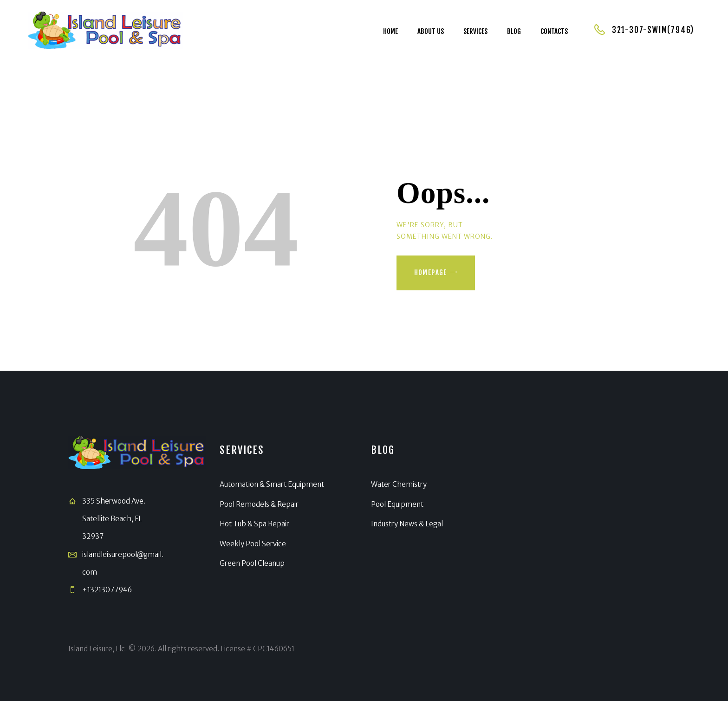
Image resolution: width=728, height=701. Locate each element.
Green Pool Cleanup (252, 563)
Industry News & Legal (407, 524)
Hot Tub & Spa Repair (254, 524)
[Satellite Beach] (591, 518)
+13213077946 (107, 590)
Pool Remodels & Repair (259, 504)
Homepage (431, 272)
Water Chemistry (399, 484)
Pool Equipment (397, 504)
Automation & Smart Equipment (272, 484)
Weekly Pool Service (253, 544)
